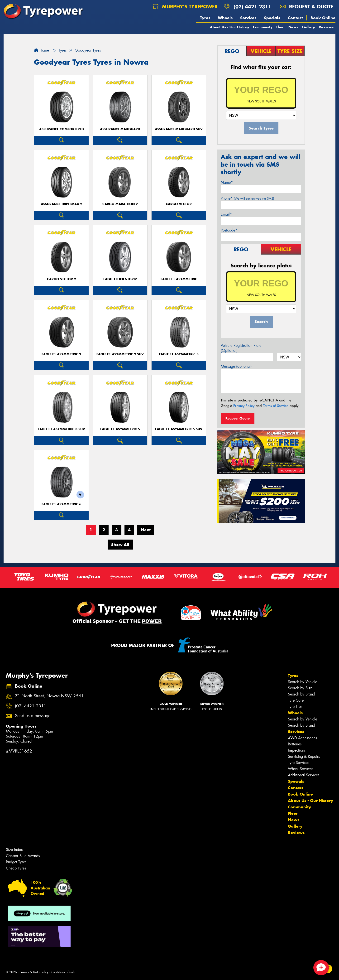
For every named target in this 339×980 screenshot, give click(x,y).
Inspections (297, 750)
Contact (295, 18)
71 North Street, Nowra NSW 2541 (49, 696)
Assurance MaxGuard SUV (179, 129)
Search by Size (300, 688)
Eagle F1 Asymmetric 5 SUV (179, 429)
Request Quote (238, 418)
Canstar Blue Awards (23, 856)
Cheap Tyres (16, 868)
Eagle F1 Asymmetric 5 (120, 429)
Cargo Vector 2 (62, 279)
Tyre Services (298, 763)
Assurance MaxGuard (120, 129)
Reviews (326, 27)
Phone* (247, 198)
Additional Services (304, 775)
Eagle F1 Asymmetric (179, 279)
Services (248, 18)
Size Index (14, 850)
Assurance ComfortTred (62, 129)
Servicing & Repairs (304, 756)
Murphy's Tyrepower (185, 7)
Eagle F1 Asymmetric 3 (179, 354)
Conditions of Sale (63, 972)
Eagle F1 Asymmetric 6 (61, 504)
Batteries (295, 744)
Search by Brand (301, 694)
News (293, 27)
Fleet (280, 27)
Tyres (205, 18)
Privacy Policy (244, 406)
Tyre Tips (295, 707)
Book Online (323, 18)
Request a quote (306, 7)
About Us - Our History (230, 27)
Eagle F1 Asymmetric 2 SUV (120, 354)
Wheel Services (301, 769)
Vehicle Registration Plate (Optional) (241, 348)
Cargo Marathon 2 (120, 204)
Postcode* (229, 230)
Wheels (225, 18)
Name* (227, 182)
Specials (272, 18)
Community (263, 27)
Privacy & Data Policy (34, 972)
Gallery (309, 27)
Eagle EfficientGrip (120, 279)
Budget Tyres (16, 862)
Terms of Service (276, 406)
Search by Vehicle (303, 682)
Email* (226, 214)
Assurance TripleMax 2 (62, 204)
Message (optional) (236, 366)
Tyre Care (296, 700)
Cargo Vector (179, 204)
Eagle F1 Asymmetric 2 (61, 354)
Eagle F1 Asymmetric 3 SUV (61, 429)
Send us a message (33, 716)
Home (41, 50)
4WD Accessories (302, 738)
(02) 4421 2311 (253, 7)
